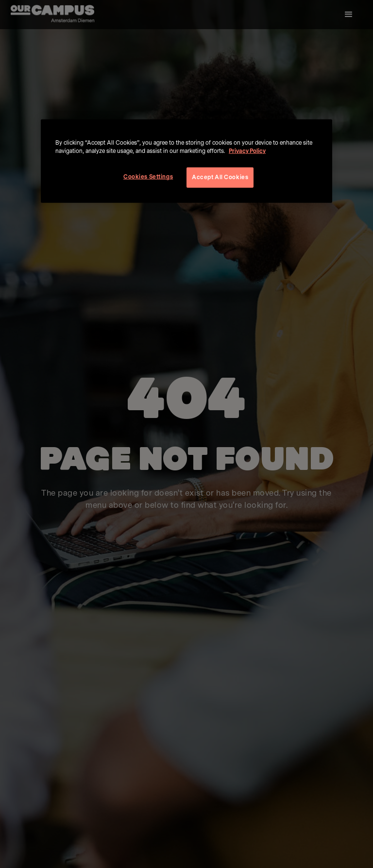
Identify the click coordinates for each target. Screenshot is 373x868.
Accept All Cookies (220, 177)
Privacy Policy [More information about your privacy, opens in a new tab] (247, 151)
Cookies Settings (148, 177)
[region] (186, 161)
